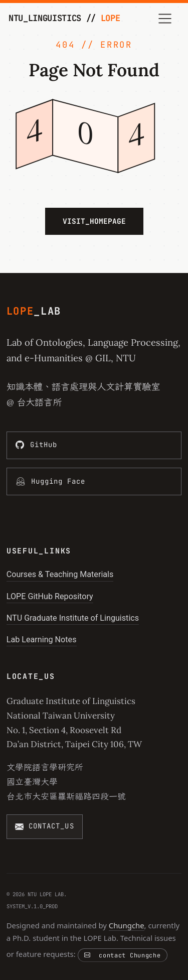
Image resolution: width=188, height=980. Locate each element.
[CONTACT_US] (45, 826)
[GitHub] (94, 445)
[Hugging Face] (94, 481)
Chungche (127, 925)
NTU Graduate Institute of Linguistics (73, 618)
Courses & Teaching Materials (60, 574)
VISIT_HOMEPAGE (94, 221)
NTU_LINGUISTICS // (64, 18)
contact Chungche (122, 955)
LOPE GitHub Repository (50, 596)
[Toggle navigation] (165, 19)
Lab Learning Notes (42, 640)
